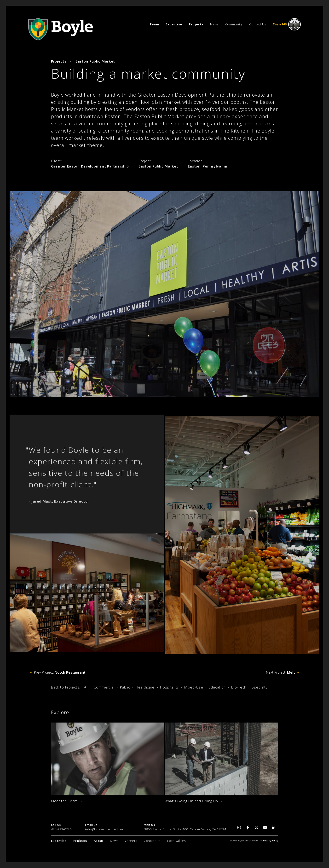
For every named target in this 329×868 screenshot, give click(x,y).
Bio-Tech (239, 687)
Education (217, 687)
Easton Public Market (95, 61)
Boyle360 (287, 24)
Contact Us (257, 24)
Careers (131, 841)
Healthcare (145, 687)
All (86, 687)
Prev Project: (57, 672)
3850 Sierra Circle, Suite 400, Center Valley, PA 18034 (185, 829)
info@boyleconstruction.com (108, 829)
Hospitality (169, 687)
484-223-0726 (61, 829)
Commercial (104, 687)
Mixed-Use (194, 687)
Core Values (176, 841)
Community (234, 24)
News (214, 24)
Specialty (260, 687)
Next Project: (283, 672)
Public (125, 687)
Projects (59, 61)
